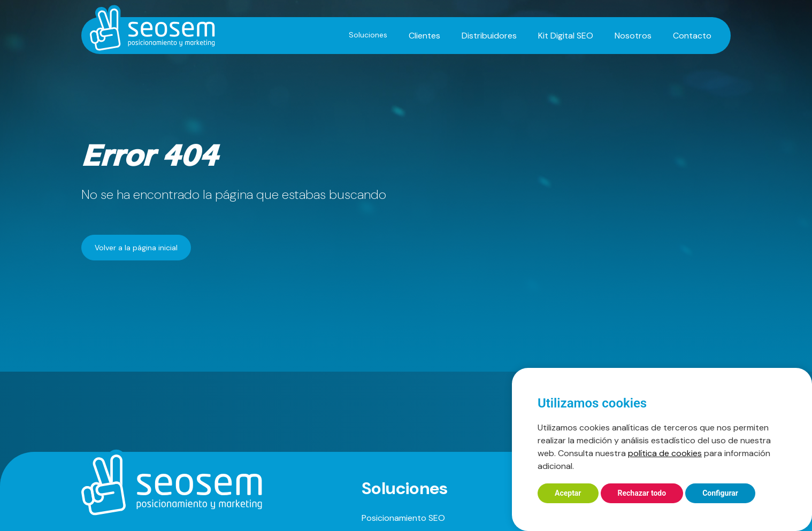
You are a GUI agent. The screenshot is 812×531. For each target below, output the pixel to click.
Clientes (424, 36)
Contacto (692, 36)
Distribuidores (489, 36)
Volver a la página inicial (136, 248)
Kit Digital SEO (566, 36)
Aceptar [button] (568, 493)
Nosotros (633, 36)
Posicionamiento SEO (403, 518)
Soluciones (368, 35)
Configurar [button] (720, 493)
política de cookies (665, 453)
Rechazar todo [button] (642, 493)
